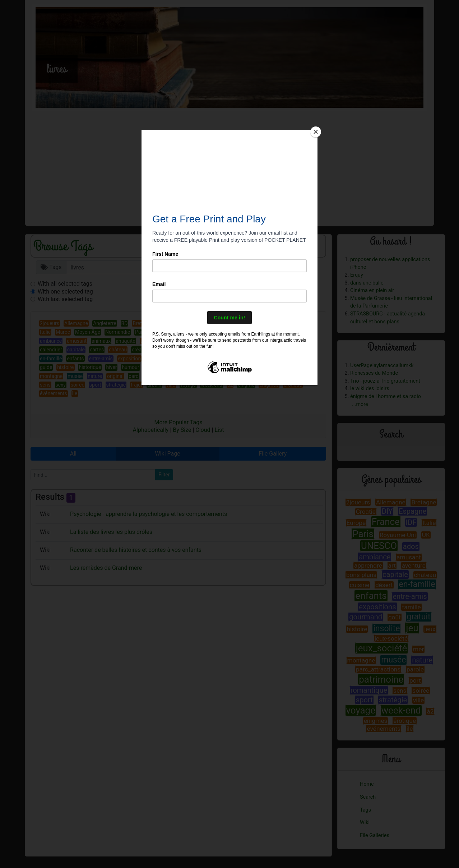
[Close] (316, 132)
